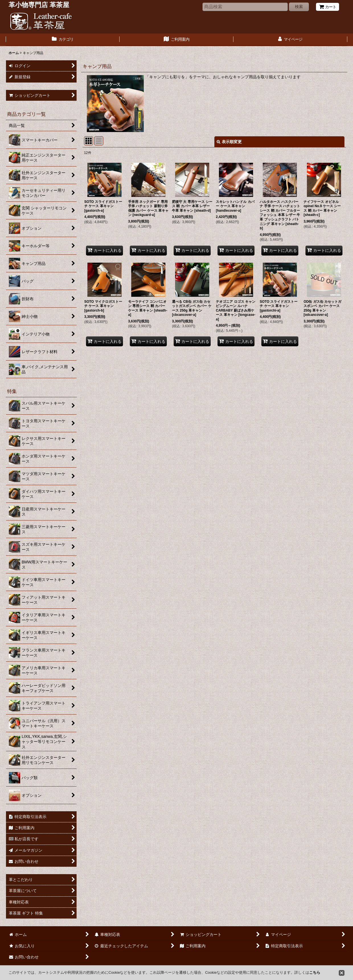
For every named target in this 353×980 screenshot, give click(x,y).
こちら (315, 972)
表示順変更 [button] (229, 142)
